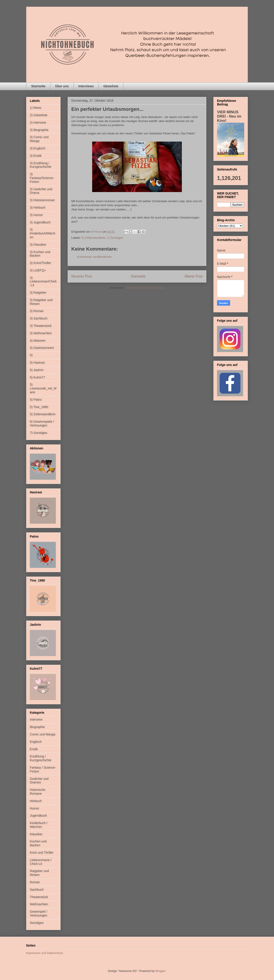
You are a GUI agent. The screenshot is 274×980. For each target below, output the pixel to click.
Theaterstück (39, 897)
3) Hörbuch (38, 208)
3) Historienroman (42, 200)
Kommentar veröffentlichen (94, 257)
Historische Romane (38, 792)
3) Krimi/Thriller (40, 263)
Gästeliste (111, 86)
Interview (36, 720)
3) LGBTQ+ (38, 270)
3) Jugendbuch (40, 222)
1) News (36, 108)
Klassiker (36, 834)
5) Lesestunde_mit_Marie (43, 388)
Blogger (160, 971)
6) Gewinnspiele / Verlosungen (42, 423)
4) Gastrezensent (42, 348)
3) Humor (36, 215)
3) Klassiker (38, 245)
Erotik (34, 749)
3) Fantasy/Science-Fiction (42, 178)
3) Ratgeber (38, 293)
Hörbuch (36, 801)
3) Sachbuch (39, 318)
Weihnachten (39, 904)
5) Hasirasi (37, 363)
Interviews (86, 86)
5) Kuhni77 (37, 377)
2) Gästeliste (39, 115)
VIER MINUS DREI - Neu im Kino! (229, 116)
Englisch (36, 742)
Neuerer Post (82, 276)
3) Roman (37, 311)
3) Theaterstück (41, 326)
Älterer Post (194, 276)
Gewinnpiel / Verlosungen (39, 913)
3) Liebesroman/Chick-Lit (43, 282)
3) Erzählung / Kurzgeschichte (41, 165)
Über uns (62, 86)
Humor (35, 808)
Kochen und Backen (38, 843)
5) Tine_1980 (39, 407)
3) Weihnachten (41, 333)
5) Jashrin (37, 370)
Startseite (38, 86)
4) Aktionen (38, 341)
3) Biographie (39, 130)
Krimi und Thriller (42, 853)
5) (31, 355)
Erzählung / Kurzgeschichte (41, 758)
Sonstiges (37, 923)
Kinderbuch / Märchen (39, 825)
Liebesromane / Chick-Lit (41, 862)
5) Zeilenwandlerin (94, 238)
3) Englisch (38, 148)
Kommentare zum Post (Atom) (145, 288)
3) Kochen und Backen (40, 254)
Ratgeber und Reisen (39, 873)
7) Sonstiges (115, 238)
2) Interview (38, 122)
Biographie (37, 727)
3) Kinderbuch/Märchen (43, 233)
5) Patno (36, 400)
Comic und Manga (43, 734)
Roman (35, 882)
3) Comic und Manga (39, 139)
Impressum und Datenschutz (45, 953)
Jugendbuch (38, 816)
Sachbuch (37, 890)
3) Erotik (36, 156)
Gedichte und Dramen (39, 781)
